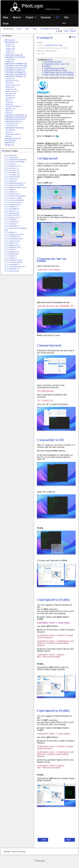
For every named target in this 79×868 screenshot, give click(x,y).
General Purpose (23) (13, 85)
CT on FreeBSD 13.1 (12, 222)
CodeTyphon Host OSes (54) (16, 66)
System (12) (10, 83)
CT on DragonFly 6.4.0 (13, 247)
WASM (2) (9, 136)
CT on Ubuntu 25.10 (12, 271)
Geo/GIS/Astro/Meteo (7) (14, 106)
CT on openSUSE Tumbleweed (16, 160)
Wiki (57, 17)
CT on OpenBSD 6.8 (12, 209)
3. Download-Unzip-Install (53, 68)
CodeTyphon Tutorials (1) (14, 128)
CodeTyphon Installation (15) (16, 64)
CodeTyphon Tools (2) (13, 121)
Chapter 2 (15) (10, 46)
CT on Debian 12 (11, 232)
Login (66, 31)
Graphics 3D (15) (11, 89)
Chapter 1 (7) (10, 44)
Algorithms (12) (10, 109)
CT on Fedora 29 (11, 181)
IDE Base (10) (10, 79)
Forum (6, 23)
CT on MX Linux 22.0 (12, 215)
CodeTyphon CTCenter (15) (15, 68)
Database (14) (10, 96)
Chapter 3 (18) (10, 49)
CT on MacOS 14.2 (11, 243)
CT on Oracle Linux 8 (12, 194)
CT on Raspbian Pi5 (12, 252)
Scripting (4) (10, 102)
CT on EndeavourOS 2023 (14, 235)
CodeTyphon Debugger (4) (15, 72)
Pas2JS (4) (9, 132)
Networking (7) (10, 98)
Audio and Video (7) (12, 91)
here (55, 136)
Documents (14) (11, 94)
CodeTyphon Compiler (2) (15, 70)
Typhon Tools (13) (11, 126)
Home (6, 17)
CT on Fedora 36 (11, 220)
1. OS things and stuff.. (52, 62)
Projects (30, 17)
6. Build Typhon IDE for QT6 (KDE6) (58, 75)
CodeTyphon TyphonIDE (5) (15, 74)
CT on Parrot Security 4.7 (14, 202)
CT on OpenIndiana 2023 (13, 239)
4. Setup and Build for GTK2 (55, 70)
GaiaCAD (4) (10, 143)
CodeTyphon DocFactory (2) (16, 117)
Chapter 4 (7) (10, 51)
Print (72, 37)
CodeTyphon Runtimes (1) (15, 119)
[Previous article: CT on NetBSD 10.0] (43, 840)
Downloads (46, 17)
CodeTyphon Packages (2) (15, 76)
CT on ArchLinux (10, 164)
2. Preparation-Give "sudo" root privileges (56, 65)
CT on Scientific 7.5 (11, 168)
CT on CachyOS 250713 (13, 262)
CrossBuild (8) (10, 59)
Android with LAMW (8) (13, 134)
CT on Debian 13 (11, 258)
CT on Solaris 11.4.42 (12, 241)
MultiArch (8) (10, 62)
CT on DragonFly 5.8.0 (13, 205)
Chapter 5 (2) (10, 53)
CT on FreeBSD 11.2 (12, 172)
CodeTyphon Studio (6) (14, 55)
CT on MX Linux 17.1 (12, 170)
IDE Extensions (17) (12, 81)
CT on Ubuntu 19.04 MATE (14, 185)
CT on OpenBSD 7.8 (12, 269)
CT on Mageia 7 (10, 190)
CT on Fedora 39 (11, 224)
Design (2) (9, 113)
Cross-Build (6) (10, 130)
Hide (50, 60)
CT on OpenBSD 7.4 (12, 226)
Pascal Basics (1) (11, 42)
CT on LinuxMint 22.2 (12, 265)
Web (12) (9, 100)
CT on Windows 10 (11, 157)
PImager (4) (9, 145)
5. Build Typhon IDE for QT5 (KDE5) (58, 72)
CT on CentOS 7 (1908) (13, 198)
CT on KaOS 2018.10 (12, 177)
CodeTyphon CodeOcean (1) (16, 115)
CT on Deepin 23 (45, 38)
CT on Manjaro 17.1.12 (13, 166)
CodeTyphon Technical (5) (15, 57)
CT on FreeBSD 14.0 (12, 237)
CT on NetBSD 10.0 (12, 254)
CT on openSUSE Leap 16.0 (15, 267)
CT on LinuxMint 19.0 (12, 175)
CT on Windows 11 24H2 (13, 260)
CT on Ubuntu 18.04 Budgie (14, 162)
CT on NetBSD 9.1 (11, 207)
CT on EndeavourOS (12, 213)
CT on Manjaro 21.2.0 (12, 217)
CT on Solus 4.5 (10, 249)
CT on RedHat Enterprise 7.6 (15, 183)
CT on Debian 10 (11, 192)
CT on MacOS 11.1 (11, 211)
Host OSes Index (11, 155)
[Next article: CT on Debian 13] (70, 840)
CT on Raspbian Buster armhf (15, 187)
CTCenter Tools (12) (12, 124)
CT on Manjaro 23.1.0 (12, 245)
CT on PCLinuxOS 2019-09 (14, 200)
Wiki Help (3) (10, 40)
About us (17, 17)
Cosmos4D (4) (10, 141)
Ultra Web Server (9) (13, 139)
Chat (66, 17)
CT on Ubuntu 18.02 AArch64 (15, 196)
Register (73, 31)
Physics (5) (9, 104)
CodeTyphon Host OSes (54, 45)
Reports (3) (9, 111)
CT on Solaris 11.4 (11, 179)
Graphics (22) (10, 87)
